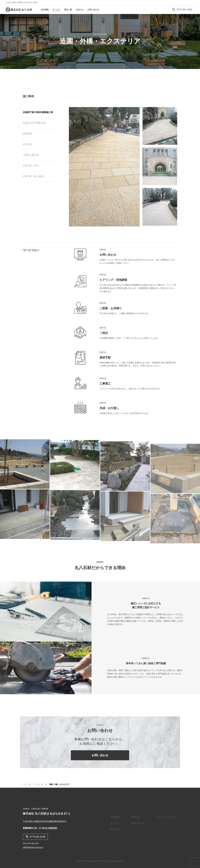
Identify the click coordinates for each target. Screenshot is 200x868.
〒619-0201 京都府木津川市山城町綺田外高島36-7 (45, 821)
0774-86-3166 (182, 10)
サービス (115, 823)
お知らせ (135, 817)
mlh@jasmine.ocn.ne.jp (33, 847)
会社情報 (115, 817)
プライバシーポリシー (166, 817)
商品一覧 (115, 829)
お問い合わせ (100, 765)
